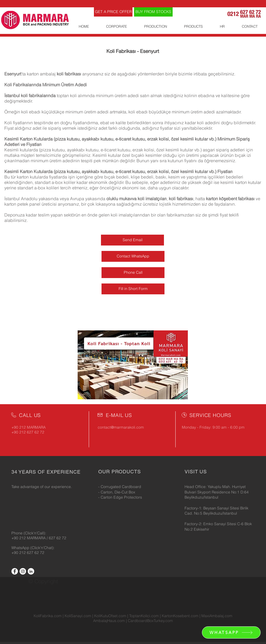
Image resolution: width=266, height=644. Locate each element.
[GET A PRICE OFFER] (113, 12)
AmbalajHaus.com (110, 621)
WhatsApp (21, 548)
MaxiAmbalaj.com (217, 616)
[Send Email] (132, 240)
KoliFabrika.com (48, 616)
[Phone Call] (133, 273)
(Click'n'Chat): (42, 548)
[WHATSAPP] (231, 632)
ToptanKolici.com (144, 616)
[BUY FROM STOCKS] (153, 12)
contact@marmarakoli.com (121, 427)
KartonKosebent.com (180, 616)
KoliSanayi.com (78, 616)
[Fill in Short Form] (133, 289)
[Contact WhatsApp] (133, 256)
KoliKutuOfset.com (110, 616)
